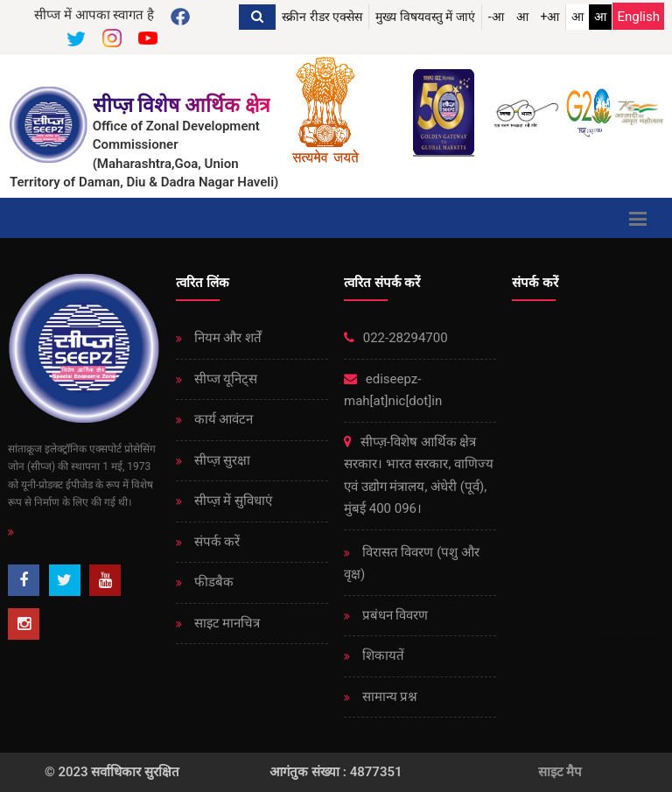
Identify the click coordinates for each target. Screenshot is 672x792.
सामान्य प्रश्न (388, 697)
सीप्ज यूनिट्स (224, 379)
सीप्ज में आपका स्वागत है (94, 15)
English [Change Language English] (638, 17)
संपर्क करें (215, 542)
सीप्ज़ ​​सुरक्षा (220, 460)
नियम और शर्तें (226, 338)
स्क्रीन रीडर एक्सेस (322, 17)
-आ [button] (496, 17)
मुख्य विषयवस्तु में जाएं (425, 17)
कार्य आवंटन (222, 419)
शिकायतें (381, 655)
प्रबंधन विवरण (393, 615)
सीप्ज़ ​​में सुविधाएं (231, 501)
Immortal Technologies (630, 638)
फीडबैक (212, 582)
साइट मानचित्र (225, 623)
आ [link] (577, 17)
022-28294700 (396, 338)
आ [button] (522, 17)
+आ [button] (550, 17)
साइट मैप (560, 772)
